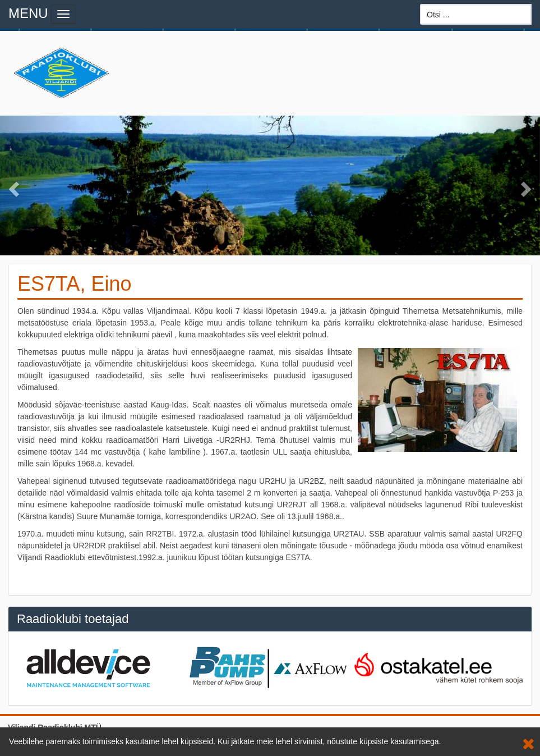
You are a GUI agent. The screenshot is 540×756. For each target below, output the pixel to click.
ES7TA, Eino (74, 284)
